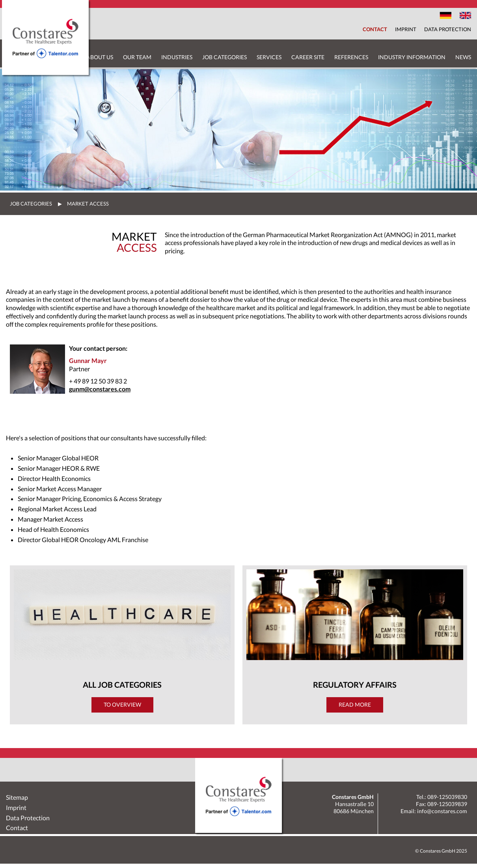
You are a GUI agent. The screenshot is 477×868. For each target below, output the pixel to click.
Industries (177, 57)
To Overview (122, 704)
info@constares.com (442, 811)
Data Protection (448, 29)
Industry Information (412, 57)
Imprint (406, 29)
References (351, 57)
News (463, 57)
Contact (375, 29)
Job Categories (225, 57)
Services (269, 57)
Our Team (137, 57)
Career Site (308, 57)
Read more (355, 704)
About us (100, 57)
